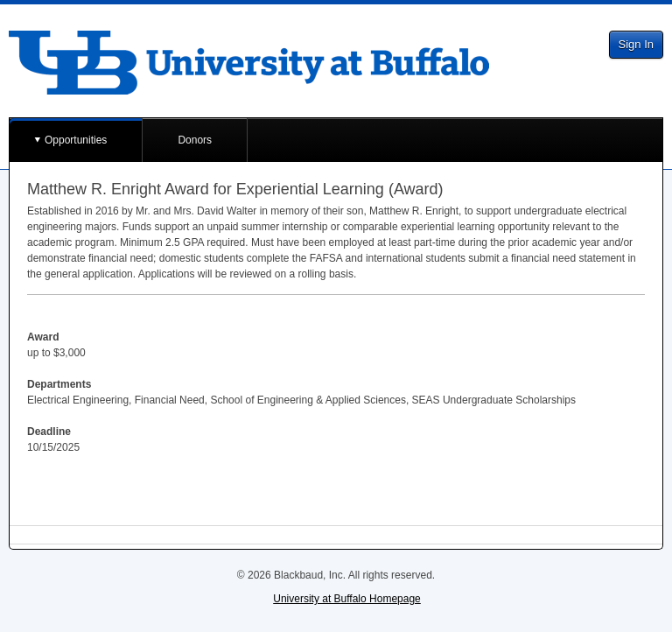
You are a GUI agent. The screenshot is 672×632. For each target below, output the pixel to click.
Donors (195, 140)
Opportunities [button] (76, 140)
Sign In (636, 44)
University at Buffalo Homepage (347, 599)
